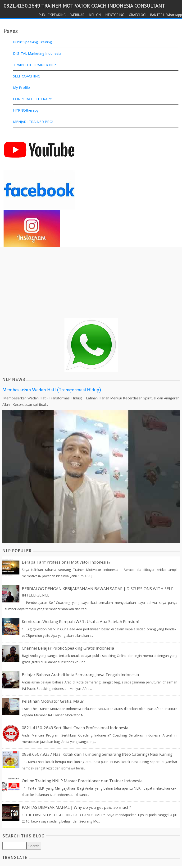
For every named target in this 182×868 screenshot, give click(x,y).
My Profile (21, 87)
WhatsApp (174, 15)
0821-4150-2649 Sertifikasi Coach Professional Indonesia (75, 728)
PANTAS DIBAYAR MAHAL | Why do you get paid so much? (76, 807)
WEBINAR (77, 15)
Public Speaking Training (32, 42)
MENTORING (115, 15)
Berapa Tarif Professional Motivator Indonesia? (66, 562)
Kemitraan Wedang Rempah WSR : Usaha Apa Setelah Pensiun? (81, 622)
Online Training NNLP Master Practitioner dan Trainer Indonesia (82, 781)
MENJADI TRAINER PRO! (33, 122)
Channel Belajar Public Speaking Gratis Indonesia (68, 648)
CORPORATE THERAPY (32, 99)
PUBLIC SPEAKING (52, 15)
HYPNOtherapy (26, 110)
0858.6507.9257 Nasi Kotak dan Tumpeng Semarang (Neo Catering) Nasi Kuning (97, 754)
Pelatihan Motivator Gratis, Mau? (53, 701)
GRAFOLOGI (138, 15)
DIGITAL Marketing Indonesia (37, 53)
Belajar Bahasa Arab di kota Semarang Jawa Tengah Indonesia (80, 675)
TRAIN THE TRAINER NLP (34, 65)
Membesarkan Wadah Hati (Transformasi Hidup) (52, 390)
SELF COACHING (27, 76)
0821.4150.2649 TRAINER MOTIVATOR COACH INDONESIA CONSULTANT (84, 6)
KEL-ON (95, 15)
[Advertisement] (91, 285)
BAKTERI (157, 15)
